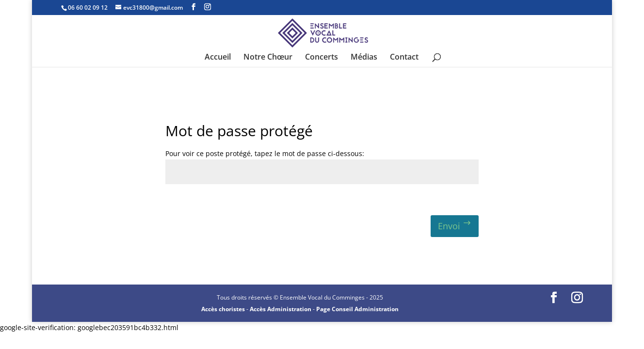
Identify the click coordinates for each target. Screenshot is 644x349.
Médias (364, 58)
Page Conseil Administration (357, 309)
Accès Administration (281, 309)
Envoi (449, 226)
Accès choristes (223, 309)
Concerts (322, 58)
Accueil (218, 58)
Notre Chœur (268, 58)
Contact (404, 58)
